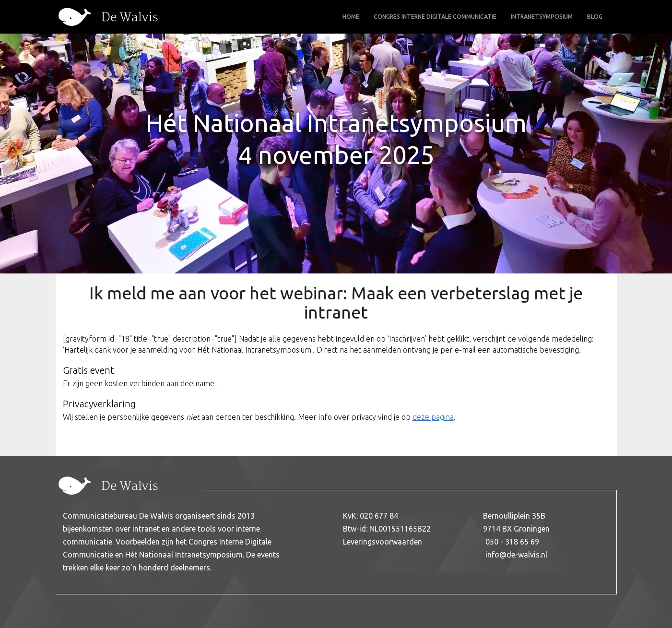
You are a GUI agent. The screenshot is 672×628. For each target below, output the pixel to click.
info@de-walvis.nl (516, 555)
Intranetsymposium (542, 17)
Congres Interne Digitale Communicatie (435, 17)
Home (351, 17)
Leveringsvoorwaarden (383, 542)
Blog (595, 17)
